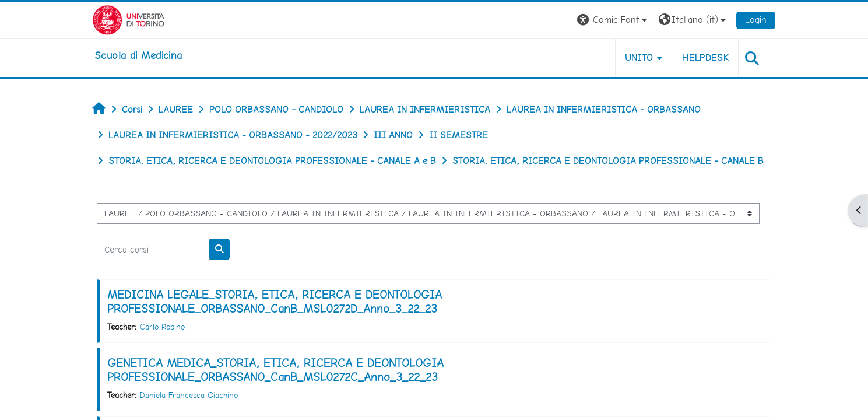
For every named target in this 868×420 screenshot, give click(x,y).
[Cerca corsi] (154, 249)
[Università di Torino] (130, 19)
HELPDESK (705, 57)
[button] (613, 20)
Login (755, 20)
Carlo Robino (164, 327)
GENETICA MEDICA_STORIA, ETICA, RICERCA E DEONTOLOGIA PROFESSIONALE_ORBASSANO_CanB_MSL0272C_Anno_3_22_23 (277, 370)
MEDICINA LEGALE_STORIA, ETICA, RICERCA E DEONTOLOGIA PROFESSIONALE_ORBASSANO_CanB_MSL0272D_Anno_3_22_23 (276, 302)
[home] (139, 55)
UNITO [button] (638, 57)
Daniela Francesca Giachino (190, 395)
